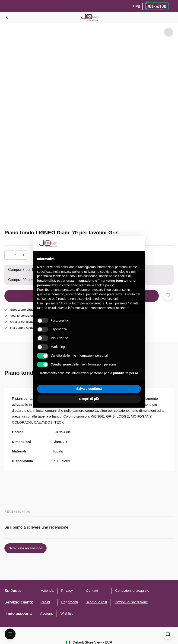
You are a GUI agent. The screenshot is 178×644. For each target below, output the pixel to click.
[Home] (7, 17)
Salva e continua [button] (89, 389)
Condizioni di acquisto (132, 590)
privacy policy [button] (71, 272)
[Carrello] (168, 634)
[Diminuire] (8, 255)
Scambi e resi (96, 602)
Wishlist (67, 613)
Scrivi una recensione (25, 548)
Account (46, 613)
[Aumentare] (24, 255)
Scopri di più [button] (89, 399)
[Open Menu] (10, 634)
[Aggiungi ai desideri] (168, 295)
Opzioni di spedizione (131, 602)
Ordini (45, 602)
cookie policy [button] (104, 285)
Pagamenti (70, 602)
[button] (139, 244)
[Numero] (16, 255)
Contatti (92, 590)
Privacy (67, 590)
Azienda (47, 590)
